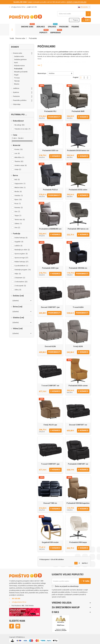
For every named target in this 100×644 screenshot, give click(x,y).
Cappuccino (20, 184)
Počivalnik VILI (50, 111)
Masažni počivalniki (21, 72)
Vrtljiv (18, 274)
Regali (16, 75)
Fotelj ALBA (78, 346)
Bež (17, 180)
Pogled (76, 77)
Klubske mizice (19, 66)
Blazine (17, 84)
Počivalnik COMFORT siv (78, 464)
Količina (52, 73)
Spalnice (52, 26)
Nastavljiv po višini (22, 250)
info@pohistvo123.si (17, 7)
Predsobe (64, 27)
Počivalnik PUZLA (50, 190)
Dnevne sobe (28, 26)
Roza (18, 204)
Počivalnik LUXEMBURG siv (50, 229)
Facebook (12, 626)
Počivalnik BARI (78, 111)
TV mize (17, 78)
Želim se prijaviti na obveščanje (65, 586)
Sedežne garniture (20, 59)
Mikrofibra (19, 157)
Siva (17, 212)
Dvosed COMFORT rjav (50, 307)
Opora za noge (21, 258)
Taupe (18, 216)
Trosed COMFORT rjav (50, 464)
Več (41, 65)
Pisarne (75, 27)
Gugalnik (19, 242)
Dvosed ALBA (50, 346)
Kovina (19, 149)
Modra (18, 192)
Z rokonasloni (21, 282)
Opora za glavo (21, 254)
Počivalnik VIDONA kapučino (78, 503)
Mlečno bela (20, 188)
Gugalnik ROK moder (50, 542)
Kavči (16, 63)
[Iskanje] (74, 14)
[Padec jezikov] (84, 7)
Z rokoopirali (20, 286)
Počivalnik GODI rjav (50, 268)
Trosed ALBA (78, 307)
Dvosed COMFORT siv (78, 425)
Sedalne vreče (19, 56)
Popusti (44, 32)
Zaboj (18, 290)
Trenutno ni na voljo (22, 129)
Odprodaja (56, 32)
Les (17, 153)
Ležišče (18, 246)
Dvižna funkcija (21, 238)
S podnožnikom (21, 266)
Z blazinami (20, 278)
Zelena (18, 224)
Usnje (18, 169)
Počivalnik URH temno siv (78, 229)
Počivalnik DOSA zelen (78, 190)
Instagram (18, 626)
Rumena (19, 208)
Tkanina (19, 161)
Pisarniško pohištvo (20, 100)
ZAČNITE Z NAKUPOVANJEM (76, 2)
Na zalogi (20, 125)
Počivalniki (18, 69)
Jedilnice (41, 27)
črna (17, 228)
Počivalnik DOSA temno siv (78, 150)
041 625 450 (33, 7)
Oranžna (19, 196)
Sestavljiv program (23, 270)
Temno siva (20, 220)
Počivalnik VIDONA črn (78, 268)
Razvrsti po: (42, 73)
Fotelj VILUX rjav (50, 425)
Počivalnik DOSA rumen (78, 386)
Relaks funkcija (21, 262)
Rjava (18, 200)
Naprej (85, 563)
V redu (85, 581)
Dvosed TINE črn (50, 503)
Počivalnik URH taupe (78, 542)
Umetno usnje (21, 165)
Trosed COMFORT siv (50, 386)
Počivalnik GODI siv (50, 150)
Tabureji (17, 81)
